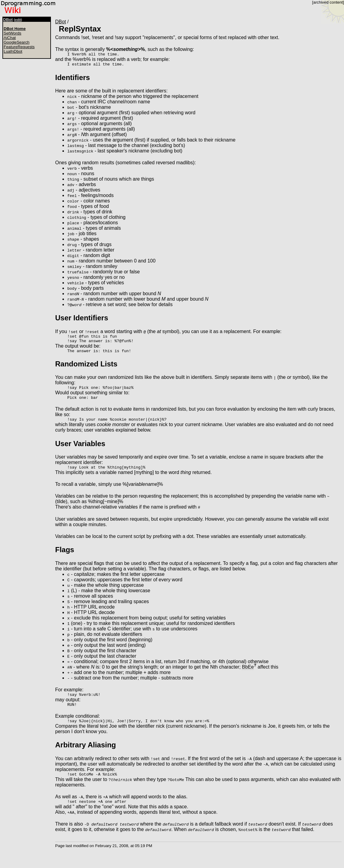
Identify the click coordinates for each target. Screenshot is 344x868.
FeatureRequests (19, 47)
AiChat (10, 38)
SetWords (12, 33)
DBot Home (15, 29)
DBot (8, 20)
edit (18, 20)
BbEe (248, 675)
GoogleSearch (17, 42)
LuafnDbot (13, 51)
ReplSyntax (80, 29)
